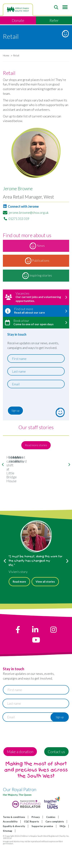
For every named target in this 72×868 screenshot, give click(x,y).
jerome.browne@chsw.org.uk (29, 213)
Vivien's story (18, 594)
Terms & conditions (14, 839)
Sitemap (8, 853)
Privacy (36, 839)
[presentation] (29, 398)
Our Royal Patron (20, 811)
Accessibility (10, 844)
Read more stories (36, 445)
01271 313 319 (19, 219)
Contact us (56, 773)
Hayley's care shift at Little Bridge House (36, 501)
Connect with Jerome (21, 206)
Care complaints (55, 844)
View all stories (45, 604)
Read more (19, 604)
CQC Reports (32, 844)
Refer (54, 20)
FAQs (63, 848)
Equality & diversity (14, 848)
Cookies (51, 839)
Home (6, 55)
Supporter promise (42, 848)
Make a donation (20, 773)
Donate (18, 20)
